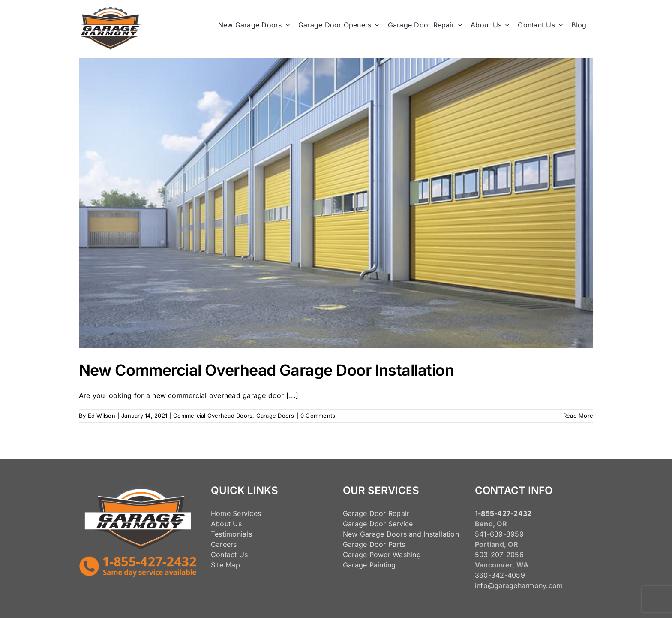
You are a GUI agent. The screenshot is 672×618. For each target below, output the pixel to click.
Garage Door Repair (376, 513)
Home (221, 513)
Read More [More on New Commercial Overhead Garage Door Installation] (578, 416)
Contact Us (229, 555)
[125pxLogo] (111, 10)
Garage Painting (369, 565)
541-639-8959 (499, 534)
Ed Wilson (102, 416)
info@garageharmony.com (519, 585)
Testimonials (231, 534)
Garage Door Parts (374, 544)
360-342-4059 (500, 575)
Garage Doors (275, 416)
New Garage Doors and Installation (401, 534)
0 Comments (318, 416)
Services (247, 513)
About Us (226, 524)
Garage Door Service (378, 524)
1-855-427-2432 (503, 513)
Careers (224, 544)
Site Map (225, 565)
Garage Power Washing (382, 555)
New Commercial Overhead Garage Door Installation (266, 370)
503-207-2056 (499, 555)
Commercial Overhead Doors (213, 416)
